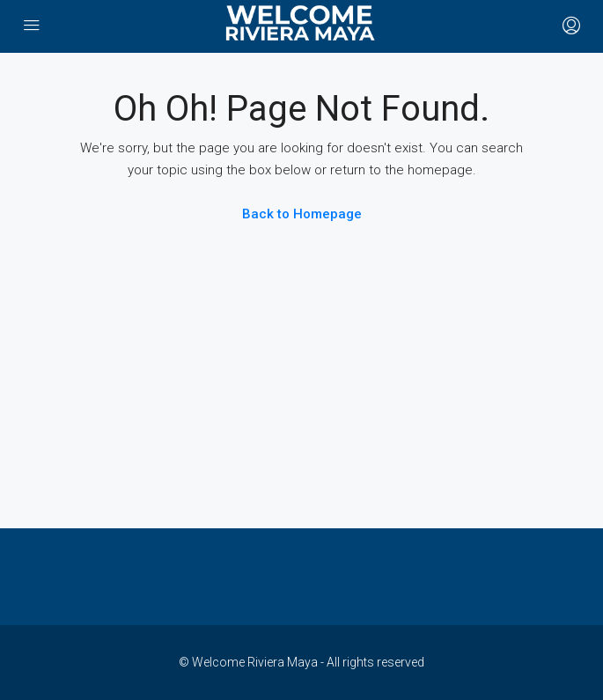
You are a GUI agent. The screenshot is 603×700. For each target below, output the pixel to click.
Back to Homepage (302, 214)
